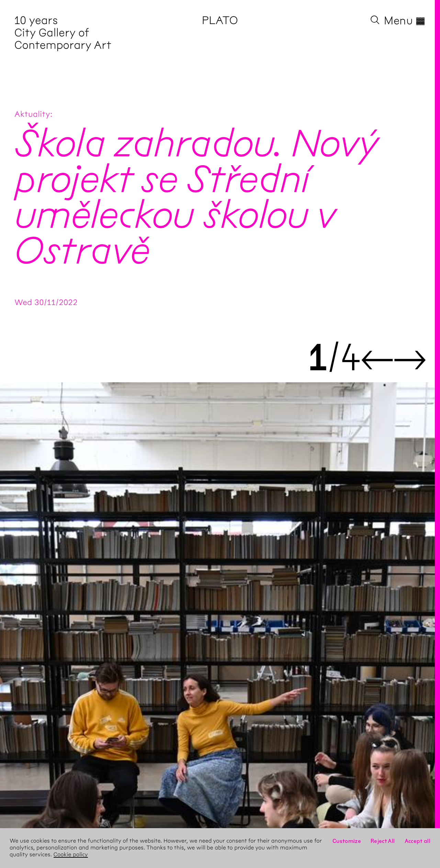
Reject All (383, 841)
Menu (405, 21)
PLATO (220, 20)
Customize (347, 841)
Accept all (418, 841)
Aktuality (32, 114)
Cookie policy (71, 855)
